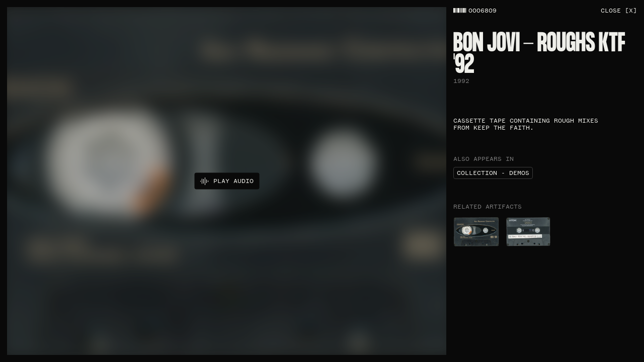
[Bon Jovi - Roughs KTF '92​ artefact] (476, 232)
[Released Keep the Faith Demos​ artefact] (529, 232)
